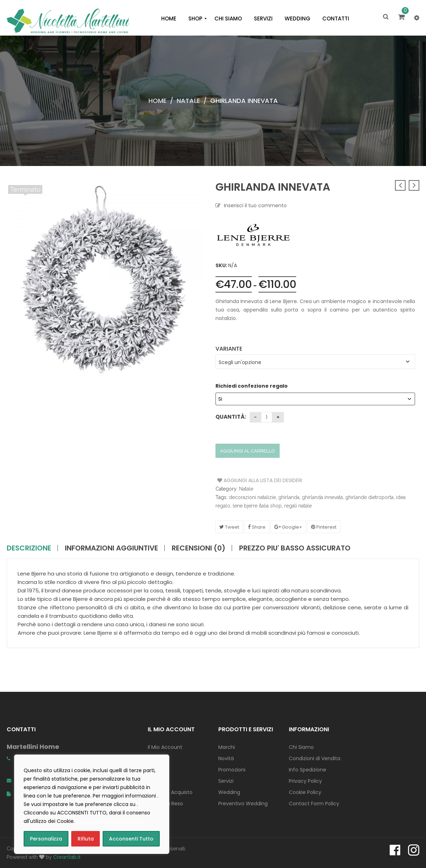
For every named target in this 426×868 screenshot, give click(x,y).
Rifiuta (86, 839)
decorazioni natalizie (252, 497)
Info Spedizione (308, 770)
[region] (92, 804)
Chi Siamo (301, 747)
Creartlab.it (67, 857)
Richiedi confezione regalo (252, 386)
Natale (188, 101)
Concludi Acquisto (170, 792)
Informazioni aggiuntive (111, 548)
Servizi (226, 781)
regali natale (298, 506)
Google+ (288, 527)
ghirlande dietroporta (369, 497)
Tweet (229, 527)
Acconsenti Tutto (131, 839)
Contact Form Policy (314, 804)
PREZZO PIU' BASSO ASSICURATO (295, 548)
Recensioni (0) (199, 548)
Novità (226, 758)
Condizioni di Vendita (315, 758)
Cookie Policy (305, 792)
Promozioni (232, 770)
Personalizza (46, 839)
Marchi (227, 747)
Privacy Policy (305, 781)
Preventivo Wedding (243, 804)
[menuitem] (169, 19)
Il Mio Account (165, 747)
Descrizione (29, 548)
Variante (229, 349)
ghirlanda (289, 497)
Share (257, 527)
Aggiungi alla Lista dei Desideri (244, 480)
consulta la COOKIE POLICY (109, 821)
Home (157, 101)
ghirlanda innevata (322, 497)
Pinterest (324, 527)
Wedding (229, 792)
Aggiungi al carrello (248, 451)
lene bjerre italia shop (257, 506)
